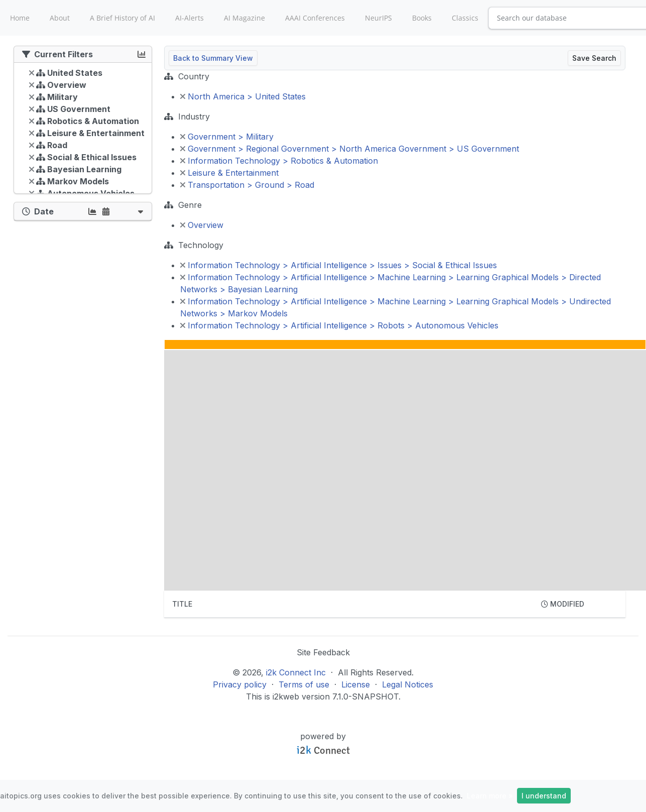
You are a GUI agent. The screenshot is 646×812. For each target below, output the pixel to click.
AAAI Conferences (315, 18)
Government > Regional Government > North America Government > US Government (350, 149)
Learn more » (490, 796)
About (60, 18)
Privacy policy (240, 684)
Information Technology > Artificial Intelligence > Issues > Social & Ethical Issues (339, 265)
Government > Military (227, 137)
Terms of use (304, 684)
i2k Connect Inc (296, 672)
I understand (544, 796)
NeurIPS (378, 18)
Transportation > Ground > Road (247, 185)
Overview (202, 225)
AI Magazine (244, 18)
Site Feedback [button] (323, 652)
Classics (465, 18)
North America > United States (243, 96)
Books (422, 18)
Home (20, 18)
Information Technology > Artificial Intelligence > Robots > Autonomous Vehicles (339, 325)
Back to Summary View (213, 58)
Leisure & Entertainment (229, 173)
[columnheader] (349, 604)
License (356, 684)
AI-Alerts (189, 18)
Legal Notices (408, 684)
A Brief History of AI (122, 18)
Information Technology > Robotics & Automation (279, 161)
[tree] (83, 131)
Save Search (594, 58)
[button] (141, 211)
